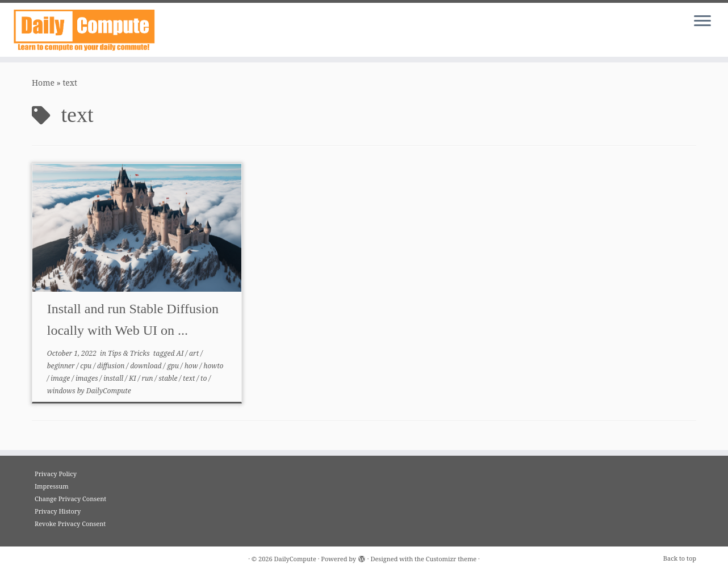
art (195, 353)
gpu (174, 366)
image (61, 378)
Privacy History (58, 511)
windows (62, 391)
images (88, 378)
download (147, 366)
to (204, 378)
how (192, 366)
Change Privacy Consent (70, 499)
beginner (62, 366)
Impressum (52, 486)
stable (169, 378)
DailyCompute (109, 391)
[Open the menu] (702, 22)
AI (181, 353)
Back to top (680, 558)
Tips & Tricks (130, 353)
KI (133, 378)
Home (43, 83)
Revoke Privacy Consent (70, 524)
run (148, 378)
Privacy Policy (56, 474)
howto (213, 366)
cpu (87, 366)
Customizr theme (451, 559)
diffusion (112, 366)
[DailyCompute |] (84, 30)
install (114, 378)
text (190, 378)
